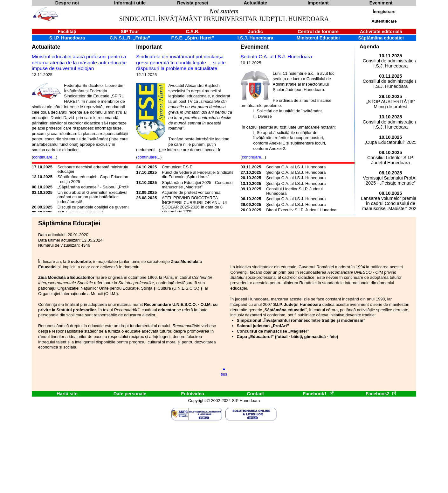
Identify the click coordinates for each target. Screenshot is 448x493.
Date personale (130, 394)
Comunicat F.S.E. (178, 167)
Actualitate (46, 47)
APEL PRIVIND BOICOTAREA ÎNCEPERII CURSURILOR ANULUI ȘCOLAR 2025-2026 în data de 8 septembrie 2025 (194, 205)
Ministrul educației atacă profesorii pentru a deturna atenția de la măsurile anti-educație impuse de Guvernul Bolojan (79, 62)
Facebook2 (381, 394)
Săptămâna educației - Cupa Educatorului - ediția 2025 (96, 179)
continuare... (44, 157)
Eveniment (255, 47)
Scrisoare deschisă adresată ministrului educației (93, 169)
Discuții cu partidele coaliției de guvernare (96, 207)
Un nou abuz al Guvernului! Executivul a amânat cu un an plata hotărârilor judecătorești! (94, 197)
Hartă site (67, 394)
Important (149, 47)
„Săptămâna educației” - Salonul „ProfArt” (95, 187)
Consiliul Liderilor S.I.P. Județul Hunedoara (294, 191)
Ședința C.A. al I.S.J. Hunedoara (276, 56)
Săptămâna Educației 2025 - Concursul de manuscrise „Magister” (200, 185)
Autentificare (384, 21)
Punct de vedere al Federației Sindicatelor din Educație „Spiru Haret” (200, 175)
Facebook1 (318, 394)
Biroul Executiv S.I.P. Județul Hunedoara (303, 210)
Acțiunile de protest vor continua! (192, 192)
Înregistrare (384, 12)
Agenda (369, 47)
